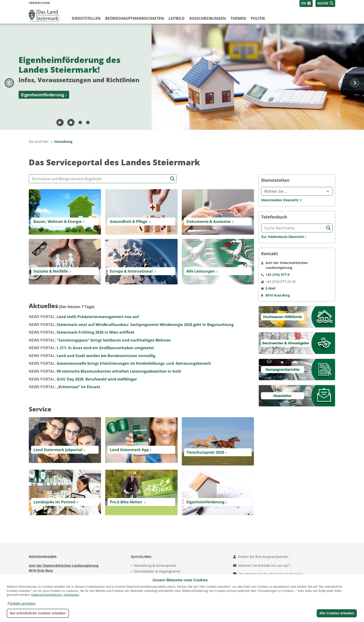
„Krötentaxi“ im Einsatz (65, 387)
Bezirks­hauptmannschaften (135, 18)
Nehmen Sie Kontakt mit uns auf (262, 565)
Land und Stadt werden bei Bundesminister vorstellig (92, 356)
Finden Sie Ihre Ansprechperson (262, 557)
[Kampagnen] (297, 369)
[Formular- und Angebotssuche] (103, 179)
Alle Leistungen (201, 271)
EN (304, 3)
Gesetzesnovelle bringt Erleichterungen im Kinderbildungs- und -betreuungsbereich (120, 363)
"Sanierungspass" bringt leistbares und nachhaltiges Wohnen (100, 340)
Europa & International (131, 271)
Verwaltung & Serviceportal (155, 565)
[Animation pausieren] (71, 122)
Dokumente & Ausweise (208, 221)
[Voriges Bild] (9, 77)
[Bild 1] (80, 122)
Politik (258, 18)
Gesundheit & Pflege (128, 221)
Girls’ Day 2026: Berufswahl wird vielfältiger (83, 379)
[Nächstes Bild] (355, 77)
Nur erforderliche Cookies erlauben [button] (38, 613)
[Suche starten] (172, 179)
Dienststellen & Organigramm (157, 571)
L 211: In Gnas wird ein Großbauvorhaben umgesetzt (91, 348)
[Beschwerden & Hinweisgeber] (297, 343)
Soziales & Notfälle (51, 271)
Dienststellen (86, 18)
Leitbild (177, 18)
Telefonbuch (274, 217)
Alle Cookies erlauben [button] (337, 613)
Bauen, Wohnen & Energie (57, 221)
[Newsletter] (297, 395)
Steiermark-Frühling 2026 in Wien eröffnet (82, 332)
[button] (21, 603)
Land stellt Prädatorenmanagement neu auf (84, 317)
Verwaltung (62, 142)
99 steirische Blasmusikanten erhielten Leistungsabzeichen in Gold (105, 371)
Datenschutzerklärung (46, 595)
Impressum (71, 595)
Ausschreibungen (208, 18)
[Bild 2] (88, 122)
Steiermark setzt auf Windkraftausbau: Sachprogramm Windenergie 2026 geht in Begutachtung (131, 325)
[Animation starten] (60, 122)
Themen (238, 18)
